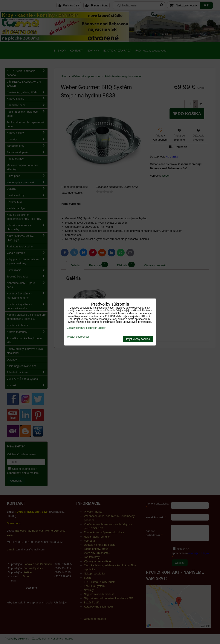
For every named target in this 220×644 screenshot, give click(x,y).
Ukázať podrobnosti (78, 337)
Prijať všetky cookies (138, 339)
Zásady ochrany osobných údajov (86, 328)
